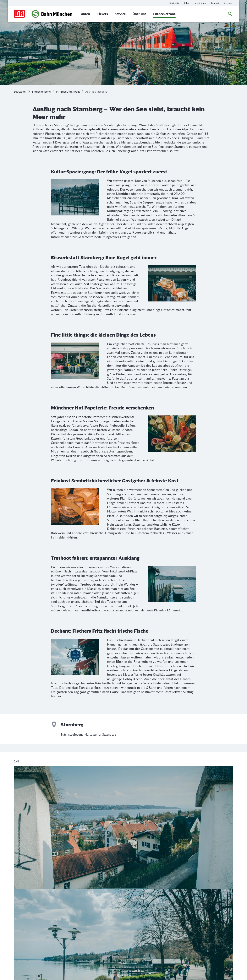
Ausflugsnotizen (121, 451)
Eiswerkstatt (60, 293)
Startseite (20, 92)
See (132, 589)
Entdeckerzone (41, 92)
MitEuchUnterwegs (68, 92)
